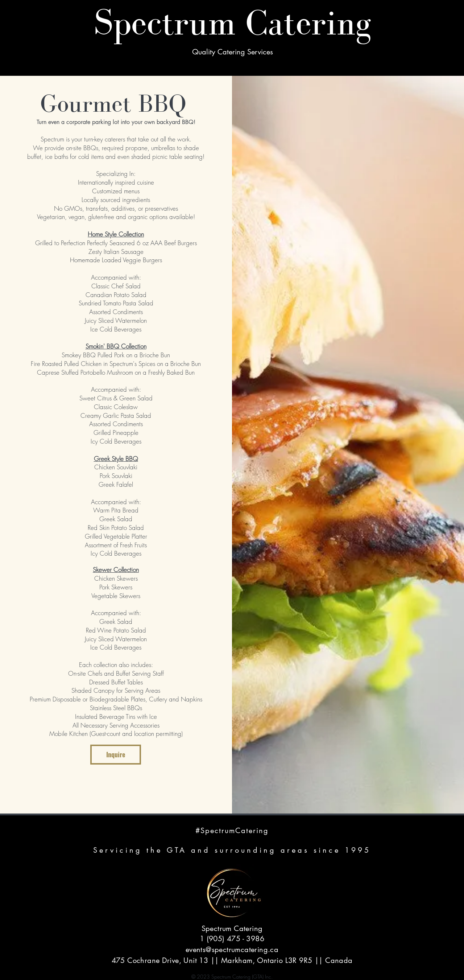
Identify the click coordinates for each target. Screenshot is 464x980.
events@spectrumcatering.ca (232, 950)
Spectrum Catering (232, 22)
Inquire (116, 754)
